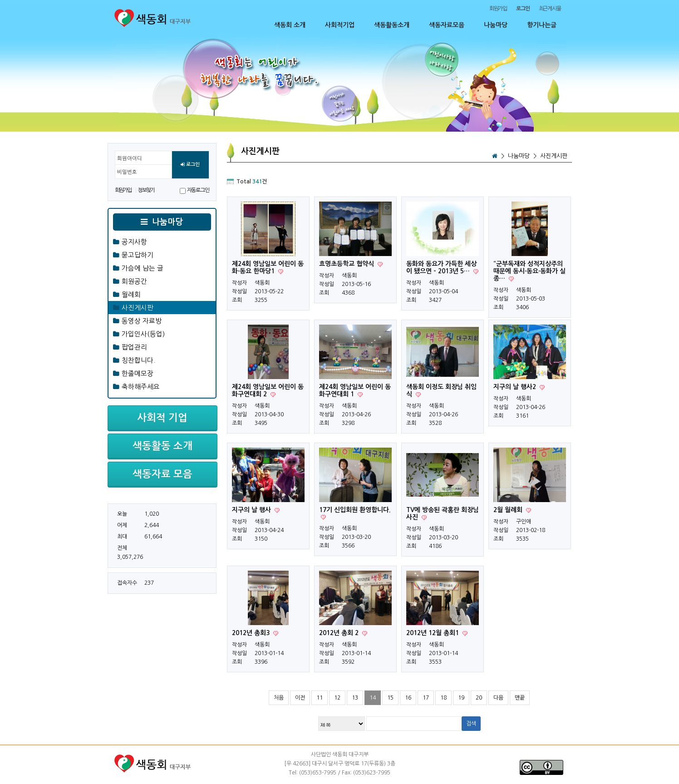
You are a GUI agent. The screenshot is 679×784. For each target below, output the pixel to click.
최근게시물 (550, 9)
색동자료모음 (447, 25)
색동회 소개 (290, 25)
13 (355, 698)
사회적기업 (340, 25)
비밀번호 (127, 172)
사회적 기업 (162, 418)
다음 (498, 698)
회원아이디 (130, 158)
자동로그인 (198, 190)
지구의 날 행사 (252, 510)
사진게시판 (554, 156)
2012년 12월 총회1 (433, 633)
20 (479, 698)
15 (390, 698)
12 (337, 698)
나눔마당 (496, 25)
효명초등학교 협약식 (347, 264)
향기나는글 (542, 25)
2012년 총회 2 (340, 633)
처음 (279, 698)
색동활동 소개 (162, 446)
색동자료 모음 (162, 474)
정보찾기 (146, 190)
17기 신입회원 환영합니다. (355, 510)
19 (461, 698)
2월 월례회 (509, 510)
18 (443, 698)
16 (408, 698)
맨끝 (520, 698)
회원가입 (498, 9)
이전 (300, 698)
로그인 (190, 165)
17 (426, 698)
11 (320, 698)
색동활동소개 (392, 25)
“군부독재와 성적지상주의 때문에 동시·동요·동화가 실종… (529, 271)
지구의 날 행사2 (516, 387)
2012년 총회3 (252, 633)
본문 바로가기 (0, 0)
